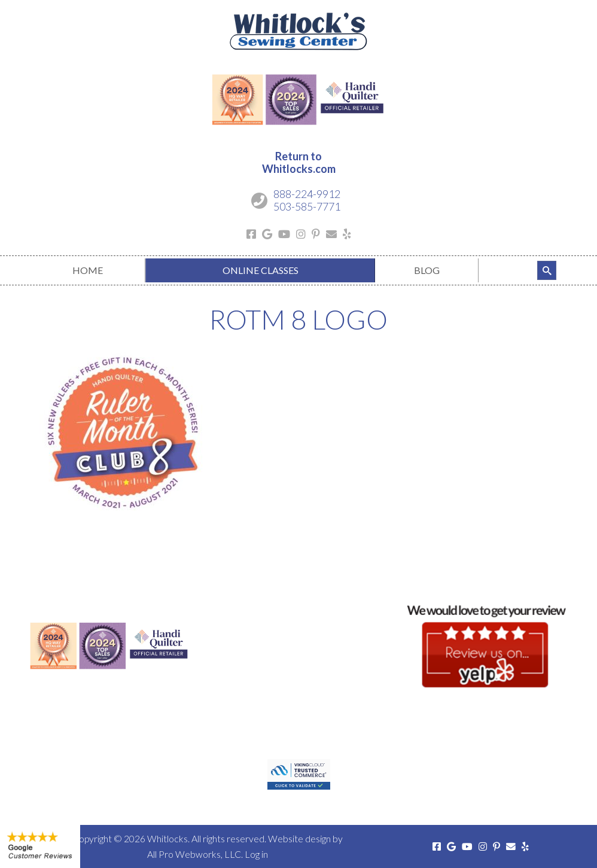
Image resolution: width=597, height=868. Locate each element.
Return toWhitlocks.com (299, 163)
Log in (256, 854)
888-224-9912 (307, 194)
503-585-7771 (307, 206)
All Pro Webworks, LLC (194, 854)
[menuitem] (88, 270)
